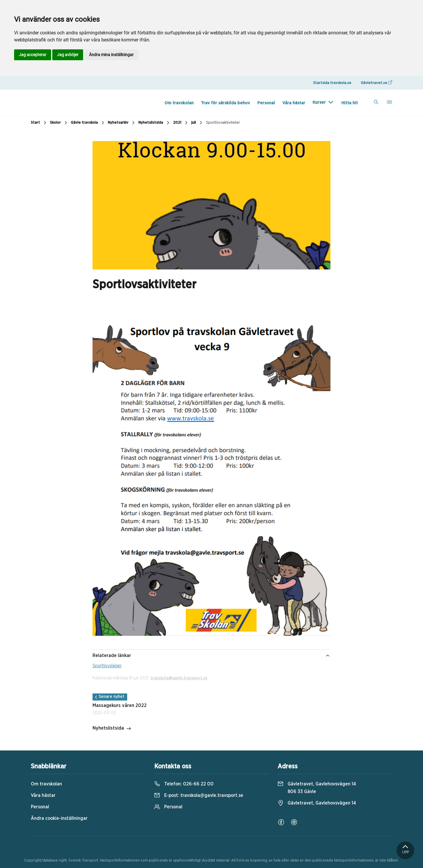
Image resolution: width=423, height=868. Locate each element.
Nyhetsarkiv (122, 123)
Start (39, 123)
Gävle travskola (88, 123)
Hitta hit (350, 103)
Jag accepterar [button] (33, 55)
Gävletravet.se (376, 83)
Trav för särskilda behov (225, 103)
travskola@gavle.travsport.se (179, 678)
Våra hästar (294, 103)
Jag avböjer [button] (68, 55)
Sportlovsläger (107, 666)
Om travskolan (179, 103)
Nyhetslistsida (155, 123)
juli (197, 123)
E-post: (199, 795)
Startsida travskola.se (332, 83)
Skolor (59, 123)
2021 (181, 123)
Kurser (319, 102)
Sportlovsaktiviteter (223, 123)
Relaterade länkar (211, 656)
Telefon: (184, 784)
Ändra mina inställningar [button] (111, 55)
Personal (266, 103)
